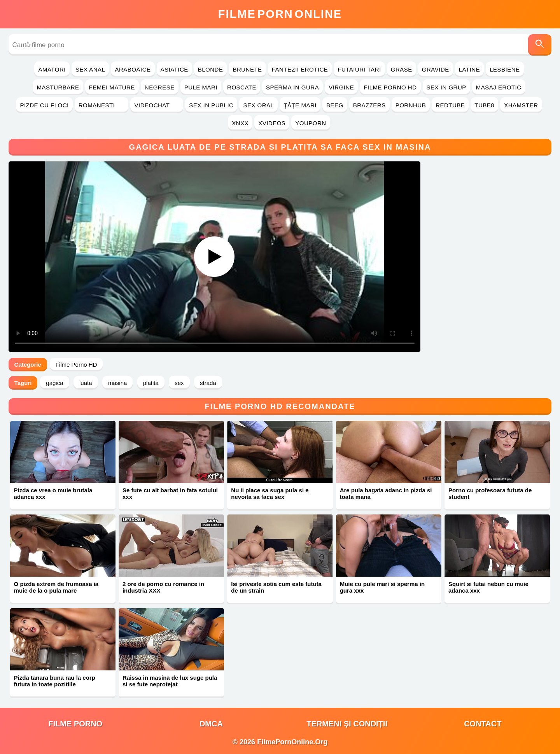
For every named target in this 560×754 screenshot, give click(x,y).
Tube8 (484, 105)
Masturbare (58, 87)
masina (117, 383)
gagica (54, 383)
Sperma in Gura (292, 87)
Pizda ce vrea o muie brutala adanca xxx (53, 493)
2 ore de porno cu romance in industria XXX (163, 587)
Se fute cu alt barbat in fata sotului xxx (170, 493)
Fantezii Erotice (300, 69)
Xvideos (272, 123)
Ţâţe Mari (300, 105)
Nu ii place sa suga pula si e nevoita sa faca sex (270, 493)
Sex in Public (211, 105)
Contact (483, 724)
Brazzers (369, 105)
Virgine (341, 87)
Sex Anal (90, 69)
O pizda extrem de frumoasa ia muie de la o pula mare (56, 587)
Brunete (247, 69)
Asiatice (174, 69)
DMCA (211, 724)
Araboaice (133, 69)
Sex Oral (258, 105)
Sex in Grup (446, 87)
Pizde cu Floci (44, 105)
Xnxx (240, 123)
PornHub (411, 105)
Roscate (242, 87)
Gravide (436, 69)
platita (151, 383)
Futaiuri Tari (359, 69)
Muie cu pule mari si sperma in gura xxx (382, 587)
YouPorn (311, 123)
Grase (402, 69)
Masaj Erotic (499, 87)
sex (179, 383)
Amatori (52, 69)
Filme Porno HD (390, 87)
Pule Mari (201, 87)
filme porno (75, 724)
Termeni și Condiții (347, 724)
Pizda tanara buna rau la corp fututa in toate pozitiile (55, 681)
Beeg (335, 105)
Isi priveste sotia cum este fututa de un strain (276, 587)
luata (86, 383)
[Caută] (540, 45)
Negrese (160, 87)
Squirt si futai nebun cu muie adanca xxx (488, 587)
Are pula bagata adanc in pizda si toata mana (386, 493)
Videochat (157, 105)
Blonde (211, 69)
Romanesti (102, 105)
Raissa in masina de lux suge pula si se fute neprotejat (170, 681)
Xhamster (521, 105)
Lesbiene (505, 69)
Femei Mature (112, 87)
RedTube (450, 105)
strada (208, 383)
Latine (469, 69)
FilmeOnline (280, 14)
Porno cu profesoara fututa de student (490, 493)
